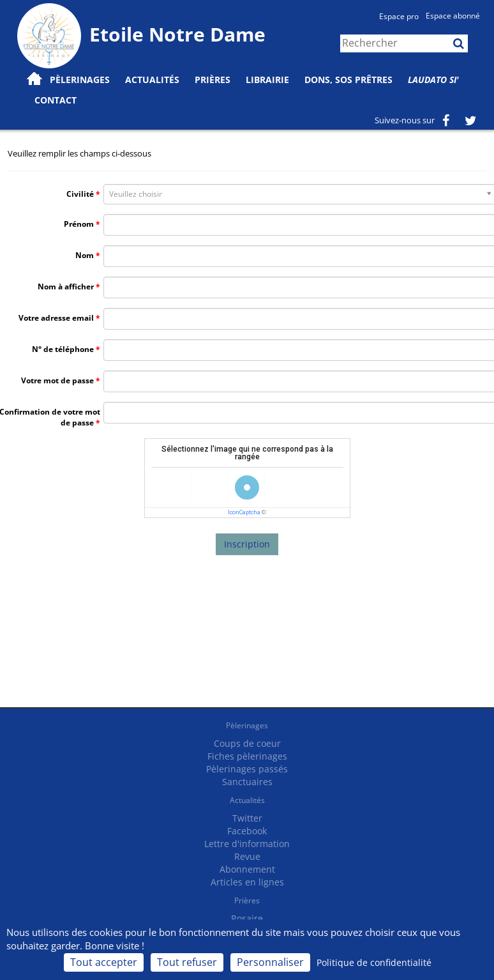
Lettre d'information (247, 844)
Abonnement (247, 869)
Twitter (247, 818)
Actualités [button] (152, 80)
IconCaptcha (244, 512)
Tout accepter (104, 962)
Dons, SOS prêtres (348, 80)
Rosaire (247, 918)
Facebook (247, 831)
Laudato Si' (433, 80)
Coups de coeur (247, 743)
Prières (213, 80)
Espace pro (399, 16)
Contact (56, 100)
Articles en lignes (247, 882)
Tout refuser (187, 962)
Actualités (247, 800)
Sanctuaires (247, 782)
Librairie (267, 80)
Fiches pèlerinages (247, 756)
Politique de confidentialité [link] (374, 962)
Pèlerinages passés (247, 769)
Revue (247, 856)
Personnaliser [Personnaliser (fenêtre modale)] (270, 962)
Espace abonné (453, 16)
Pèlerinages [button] (80, 80)
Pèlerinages (247, 725)
